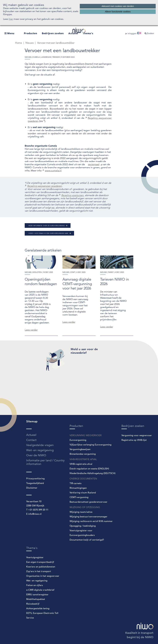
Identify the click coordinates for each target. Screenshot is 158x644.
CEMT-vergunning (79, 497)
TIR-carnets (76, 483)
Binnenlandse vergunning (83, 454)
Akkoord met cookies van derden (118, 6)
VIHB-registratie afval (81, 464)
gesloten (37, 272)
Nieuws (30, 43)
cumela (36, 57)
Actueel (31, 435)
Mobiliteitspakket (36, 599)
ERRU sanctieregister (37, 594)
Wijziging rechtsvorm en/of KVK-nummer (91, 521)
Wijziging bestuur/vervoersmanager (88, 516)
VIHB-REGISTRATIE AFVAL (83, 459)
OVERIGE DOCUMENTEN (83, 479)
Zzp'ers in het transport (39, 571)
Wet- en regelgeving (40, 450)
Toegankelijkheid (35, 483)
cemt (73, 272)
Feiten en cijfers (35, 585)
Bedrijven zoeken (53, 33)
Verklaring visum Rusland (83, 493)
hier (11, 19)
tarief (111, 272)
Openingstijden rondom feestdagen (41, 281)
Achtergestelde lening (38, 608)
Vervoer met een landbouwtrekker (56, 43)
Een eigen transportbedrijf (40, 562)
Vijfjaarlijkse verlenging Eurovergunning (90, 445)
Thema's (88, 33)
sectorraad (94, 164)
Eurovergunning (78, 440)
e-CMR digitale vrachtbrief (40, 590)
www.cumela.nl (53, 171)
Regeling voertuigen (72, 195)
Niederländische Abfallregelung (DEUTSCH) (93, 473)
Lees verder (31, 330)
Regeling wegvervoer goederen (45, 186)
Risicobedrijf (33, 604)
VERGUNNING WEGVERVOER (86, 435)
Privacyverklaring (35, 478)
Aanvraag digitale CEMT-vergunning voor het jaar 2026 (77, 284)
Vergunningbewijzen (80, 449)
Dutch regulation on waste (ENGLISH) (89, 469)
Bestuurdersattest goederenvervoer (88, 502)
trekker (56, 57)
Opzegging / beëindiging (83, 526)
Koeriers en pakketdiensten (41, 567)
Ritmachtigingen (78, 488)
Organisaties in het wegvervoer (43, 576)
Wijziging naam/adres (81, 512)
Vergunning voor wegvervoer (137, 435)
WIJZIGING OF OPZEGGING (85, 507)
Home (19, 43)
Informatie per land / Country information (45, 462)
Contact (31, 440)
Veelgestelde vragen (40, 445)
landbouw (46, 57)
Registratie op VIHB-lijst (134, 440)
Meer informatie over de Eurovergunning (47, 226)
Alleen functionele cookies (118, 12)
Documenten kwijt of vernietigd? (87, 540)
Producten (31, 33)
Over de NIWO (36, 455)
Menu (11, 33)
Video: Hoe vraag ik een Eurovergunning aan (48, 233)
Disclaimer (32, 488)
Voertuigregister (35, 557)
